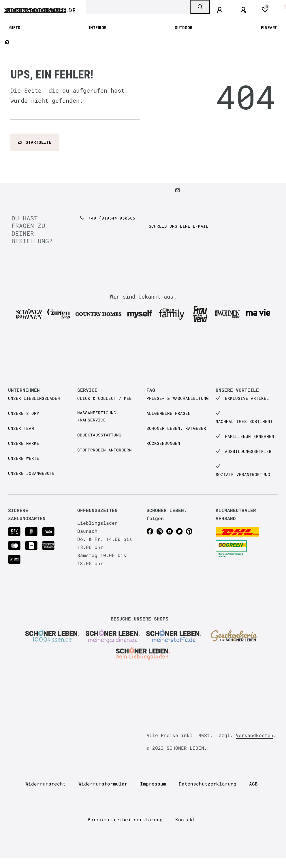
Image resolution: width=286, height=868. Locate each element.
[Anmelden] (221, 10)
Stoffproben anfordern (105, 450)
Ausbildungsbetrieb (248, 451)
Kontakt (185, 819)
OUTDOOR (184, 28)
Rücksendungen (163, 443)
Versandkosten (255, 735)
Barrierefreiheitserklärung (125, 819)
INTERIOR (98, 28)
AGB (253, 784)
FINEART (269, 28)
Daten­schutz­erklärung (208, 784)
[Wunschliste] (265, 10)
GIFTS (15, 28)
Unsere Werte (24, 458)
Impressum (153, 784)
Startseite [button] (35, 142)
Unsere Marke (24, 443)
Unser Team (21, 428)
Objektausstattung (99, 435)
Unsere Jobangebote (31, 473)
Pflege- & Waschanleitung (178, 398)
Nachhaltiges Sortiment (244, 421)
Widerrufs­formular (103, 784)
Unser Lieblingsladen (34, 398)
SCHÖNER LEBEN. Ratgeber (176, 428)
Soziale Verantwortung (243, 474)
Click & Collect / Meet (106, 398)
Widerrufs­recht (46, 784)
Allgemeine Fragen (169, 413)
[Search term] (138, 7)
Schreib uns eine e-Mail (179, 226)
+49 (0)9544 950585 (112, 218)
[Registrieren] (244, 10)
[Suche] (200, 7)
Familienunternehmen (250, 436)
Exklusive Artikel (247, 398)
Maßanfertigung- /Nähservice (98, 416)
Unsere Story (24, 413)
